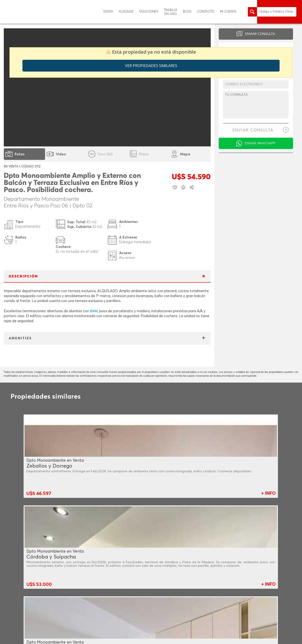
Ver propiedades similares (151, 66)
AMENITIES (20, 338)
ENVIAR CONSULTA (260, 34)
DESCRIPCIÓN (23, 276)
